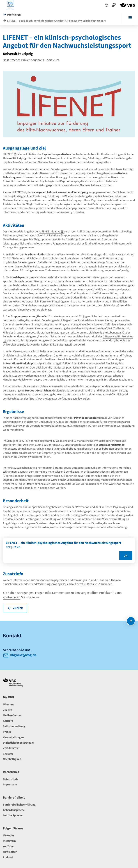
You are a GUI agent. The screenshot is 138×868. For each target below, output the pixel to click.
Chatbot (8, 754)
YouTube (8, 846)
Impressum (10, 785)
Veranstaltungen (13, 737)
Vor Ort (7, 710)
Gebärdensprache (14, 810)
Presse (7, 732)
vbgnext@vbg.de (23, 655)
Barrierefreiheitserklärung (19, 805)
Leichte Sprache (13, 815)
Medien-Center (12, 715)
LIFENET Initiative (50, 232)
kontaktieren (12, 597)
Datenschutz (11, 779)
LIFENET (8, 154)
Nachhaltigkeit (12, 759)
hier (34, 488)
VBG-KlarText (11, 748)
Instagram (9, 841)
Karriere (8, 721)
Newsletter (10, 852)
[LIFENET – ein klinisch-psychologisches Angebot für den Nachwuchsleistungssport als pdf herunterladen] (126, 556)
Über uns (8, 704)
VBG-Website (89, 584)
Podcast (8, 857)
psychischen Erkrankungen (71, 580)
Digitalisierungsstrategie (18, 743)
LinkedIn (8, 836)
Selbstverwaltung (14, 726)
